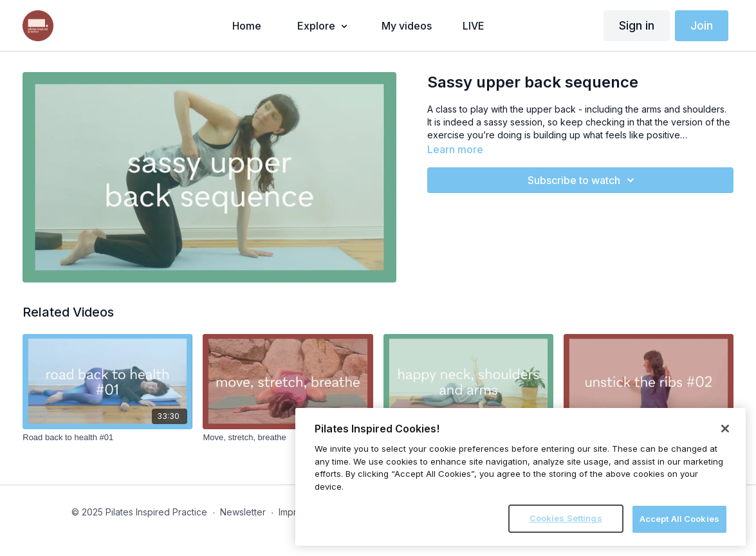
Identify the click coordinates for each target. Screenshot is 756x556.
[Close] (725, 429)
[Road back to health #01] (107, 438)
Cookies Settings (566, 518)
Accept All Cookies (679, 519)
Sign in (637, 25)
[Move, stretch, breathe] (288, 438)
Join (702, 25)
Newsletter (243, 512)
